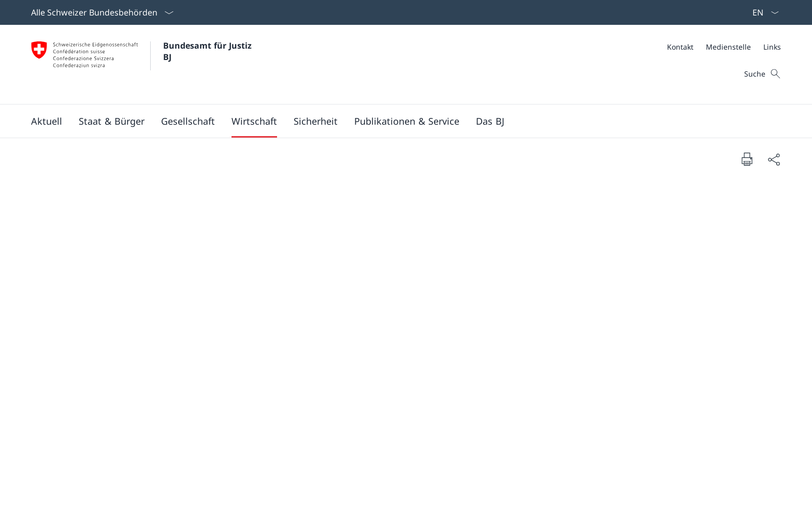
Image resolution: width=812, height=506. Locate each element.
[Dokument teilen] (774, 159)
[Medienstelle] (728, 47)
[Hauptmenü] (398, 121)
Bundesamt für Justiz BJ (209, 51)
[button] (47, 121)
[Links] (772, 47)
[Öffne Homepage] (143, 64)
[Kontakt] (680, 47)
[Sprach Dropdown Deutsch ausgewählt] (762, 12)
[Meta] (724, 47)
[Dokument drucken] (747, 159)
